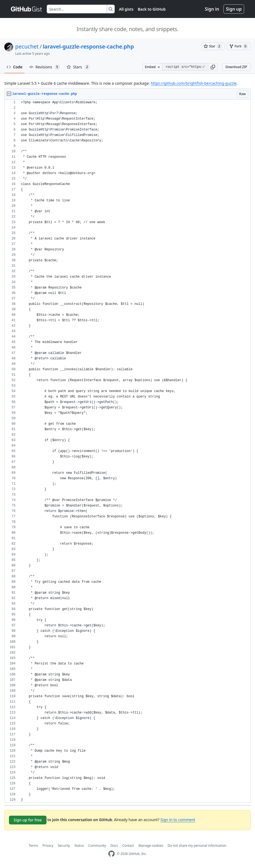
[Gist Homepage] (27, 9)
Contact (128, 846)
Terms (34, 846)
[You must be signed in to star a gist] (213, 46)
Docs (114, 846)
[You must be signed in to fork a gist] (239, 46)
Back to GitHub (152, 9)
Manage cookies (151, 846)
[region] (128, 451)
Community (97, 846)
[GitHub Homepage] (111, 854)
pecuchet (27, 46)
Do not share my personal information (197, 846)
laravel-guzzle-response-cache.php (88, 46)
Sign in (212, 9)
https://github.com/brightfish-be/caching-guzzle (194, 83)
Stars (78, 67)
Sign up (234, 9)
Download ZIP (236, 67)
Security (64, 846)
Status (79, 846)
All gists (126, 9)
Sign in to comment (178, 820)
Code (15, 67)
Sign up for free (28, 820)
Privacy (48, 846)
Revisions (45, 67)
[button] (213, 67)
